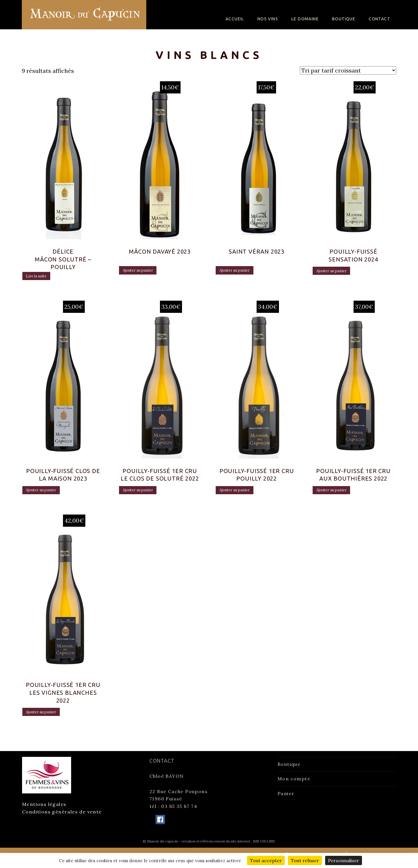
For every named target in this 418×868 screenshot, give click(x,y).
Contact (379, 19)
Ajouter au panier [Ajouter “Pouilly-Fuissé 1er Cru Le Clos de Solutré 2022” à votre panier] (145, 494)
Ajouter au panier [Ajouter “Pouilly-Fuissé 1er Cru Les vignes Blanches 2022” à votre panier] (49, 717)
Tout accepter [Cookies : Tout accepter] (266, 860)
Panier (286, 797)
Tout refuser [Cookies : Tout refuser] (305, 860)
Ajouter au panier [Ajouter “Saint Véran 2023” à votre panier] (242, 273)
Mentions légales (44, 808)
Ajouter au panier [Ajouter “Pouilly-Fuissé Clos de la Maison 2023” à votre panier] (49, 494)
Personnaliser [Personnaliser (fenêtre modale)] (344, 860)
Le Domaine (305, 19)
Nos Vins (268, 19)
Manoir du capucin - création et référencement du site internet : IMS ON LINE (211, 844)
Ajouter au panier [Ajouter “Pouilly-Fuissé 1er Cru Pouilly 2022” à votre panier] (242, 494)
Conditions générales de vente (62, 815)
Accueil (235, 19)
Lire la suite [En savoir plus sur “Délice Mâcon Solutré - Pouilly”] (42, 279)
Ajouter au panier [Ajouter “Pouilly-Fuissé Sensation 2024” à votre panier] (339, 274)
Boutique (344, 19)
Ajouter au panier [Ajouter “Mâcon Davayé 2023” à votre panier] (145, 273)
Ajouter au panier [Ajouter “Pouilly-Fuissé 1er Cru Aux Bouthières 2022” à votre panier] (339, 494)
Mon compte (294, 782)
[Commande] (348, 70)
